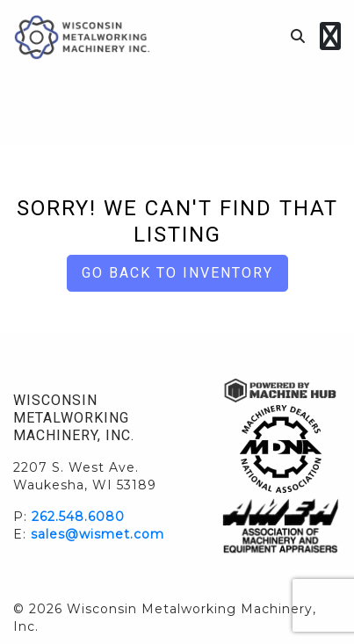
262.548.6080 (78, 517)
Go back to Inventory (177, 273)
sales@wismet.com (98, 534)
